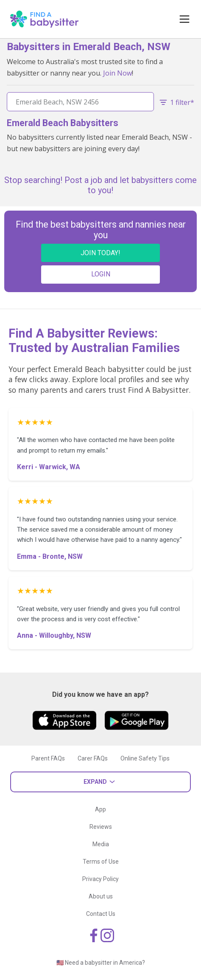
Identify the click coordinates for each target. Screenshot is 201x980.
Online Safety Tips (145, 758)
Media (101, 844)
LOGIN (101, 274)
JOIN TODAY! (100, 253)
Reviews (101, 827)
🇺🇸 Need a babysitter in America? (101, 963)
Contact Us (101, 914)
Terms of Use (101, 862)
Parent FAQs (48, 758)
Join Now (117, 73)
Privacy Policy (100, 879)
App (100, 809)
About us (101, 896)
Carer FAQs (93, 758)
